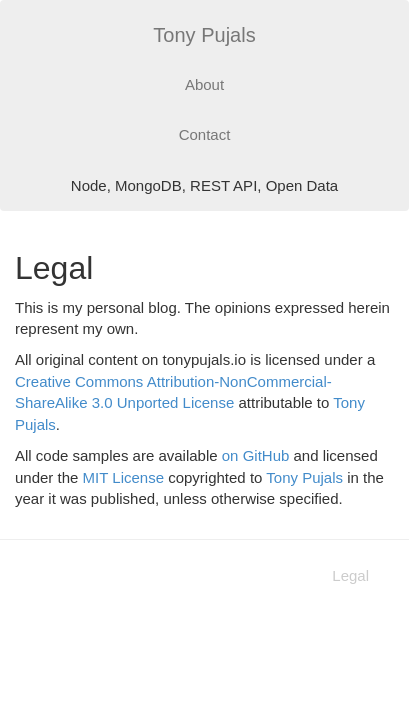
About (204, 84)
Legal (350, 575)
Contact (205, 134)
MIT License (123, 477)
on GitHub (256, 455)
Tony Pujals (204, 35)
